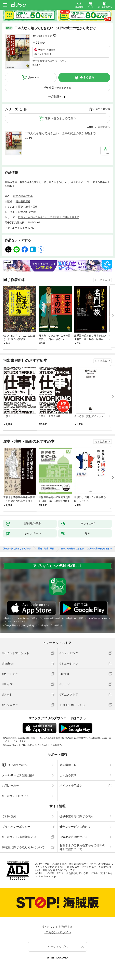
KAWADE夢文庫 (27, 212)
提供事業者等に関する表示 (77, 816)
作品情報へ (55, 97)
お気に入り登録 (102, 109)
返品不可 (37, 65)
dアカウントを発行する (57, 927)
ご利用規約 (9, 816)
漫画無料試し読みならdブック (17, 549)
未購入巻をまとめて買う (61, 118)
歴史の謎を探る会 (42, 36)
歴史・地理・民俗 (28, 207)
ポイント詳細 (42, 54)
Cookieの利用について (74, 837)
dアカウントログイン (16, 796)
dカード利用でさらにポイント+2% (48, 61)
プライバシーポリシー (16, 827)
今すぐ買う (87, 78)
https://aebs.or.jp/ (47, 877)
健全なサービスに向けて (75, 827)
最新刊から (104, 127)
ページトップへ (57, 947)
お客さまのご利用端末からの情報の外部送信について (82, 847)
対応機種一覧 (68, 765)
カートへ (34, 78)
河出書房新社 (23, 201)
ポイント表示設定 (71, 786)
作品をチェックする (60, 88)
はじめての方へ (15, 765)
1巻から (92, 127)
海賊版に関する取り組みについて (23, 847)
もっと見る (101, 280)
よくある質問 (68, 775)
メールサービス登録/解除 (18, 775)
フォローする (55, 36)
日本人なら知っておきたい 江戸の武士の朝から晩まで (60, 133)
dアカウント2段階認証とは (19, 837)
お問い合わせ (11, 786)
